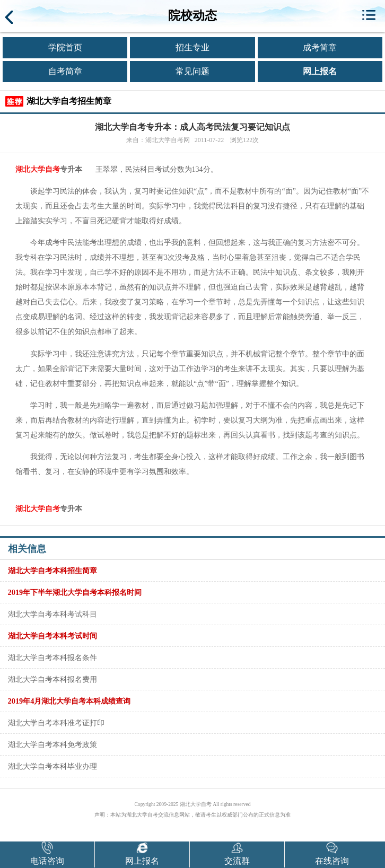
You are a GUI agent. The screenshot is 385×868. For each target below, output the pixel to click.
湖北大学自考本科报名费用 (52, 679)
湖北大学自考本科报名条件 (52, 657)
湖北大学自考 (38, 169)
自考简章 (65, 71)
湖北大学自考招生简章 (69, 101)
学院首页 (65, 47)
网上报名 (320, 71)
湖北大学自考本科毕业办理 (52, 766)
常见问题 (192, 71)
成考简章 (320, 47)
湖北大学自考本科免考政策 (52, 744)
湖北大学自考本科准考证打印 (56, 723)
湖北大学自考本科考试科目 (52, 614)
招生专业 (192, 47)
